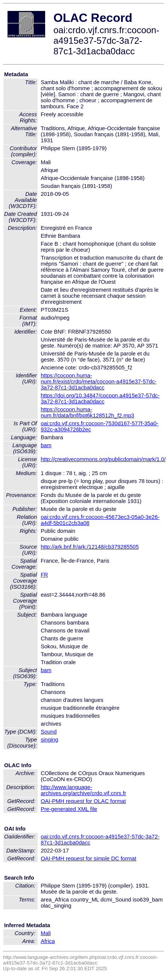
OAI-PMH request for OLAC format (83, 801)
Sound (49, 732)
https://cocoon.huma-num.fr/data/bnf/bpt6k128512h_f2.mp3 (87, 412)
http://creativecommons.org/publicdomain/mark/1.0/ (103, 459)
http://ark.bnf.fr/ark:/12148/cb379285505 (90, 547)
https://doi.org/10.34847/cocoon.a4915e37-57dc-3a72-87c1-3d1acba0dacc (100, 398)
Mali (46, 933)
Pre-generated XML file (69, 809)
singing (49, 740)
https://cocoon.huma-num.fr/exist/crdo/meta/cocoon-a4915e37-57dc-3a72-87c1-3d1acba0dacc (99, 382)
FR (44, 575)
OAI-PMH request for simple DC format (88, 858)
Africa (48, 941)
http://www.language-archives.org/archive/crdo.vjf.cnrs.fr (83, 790)
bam (46, 445)
